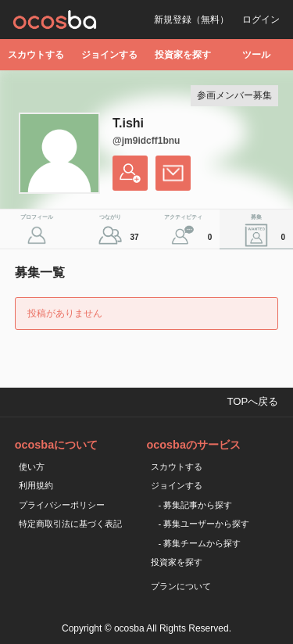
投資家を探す (183, 55)
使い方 (32, 467)
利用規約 (36, 485)
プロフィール (37, 217)
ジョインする (109, 55)
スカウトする (36, 55)
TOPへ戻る (252, 401)
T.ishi (128, 123)
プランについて (181, 586)
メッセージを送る (173, 173)
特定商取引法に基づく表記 (70, 524)
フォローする (130, 173)
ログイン (261, 20)
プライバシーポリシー (62, 505)
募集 (270, 231)
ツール (256, 55)
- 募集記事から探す (196, 505)
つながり (121, 231)
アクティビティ (190, 231)
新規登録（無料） (191, 20)
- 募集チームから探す (200, 543)
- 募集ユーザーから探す (204, 524)
